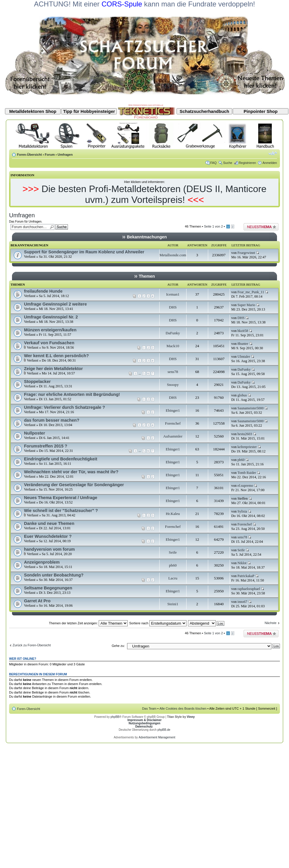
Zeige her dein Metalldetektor (53, 369)
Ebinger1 (173, 410)
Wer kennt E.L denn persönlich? (56, 356)
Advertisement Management (157, 737)
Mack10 (173, 346)
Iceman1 (173, 294)
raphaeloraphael (249, 589)
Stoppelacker (37, 382)
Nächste (271, 623)
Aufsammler (173, 436)
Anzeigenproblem (42, 562)
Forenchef (173, 423)
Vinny (191, 717)
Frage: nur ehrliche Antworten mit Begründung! (72, 394)
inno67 (242, 602)
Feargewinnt (246, 253)
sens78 (173, 372)
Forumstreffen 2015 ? (46, 446)
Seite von (213, 226)
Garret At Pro (37, 601)
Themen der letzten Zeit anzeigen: (88, 623)
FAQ (213, 163)
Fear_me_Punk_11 (251, 292)
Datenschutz (144, 727)
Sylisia (242, 511)
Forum (50, 155)
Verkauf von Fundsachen (49, 343)
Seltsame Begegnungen (48, 588)
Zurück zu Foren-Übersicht (32, 645)
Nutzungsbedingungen (144, 723)
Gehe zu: (118, 646)
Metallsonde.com (173, 255)
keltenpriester (247, 447)
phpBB (115, 717)
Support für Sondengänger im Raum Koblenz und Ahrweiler (84, 252)
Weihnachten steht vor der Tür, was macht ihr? (71, 472)
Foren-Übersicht (29, 155)
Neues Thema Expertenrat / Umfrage (61, 498)
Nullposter (35, 433)
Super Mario (246, 305)
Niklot (242, 563)
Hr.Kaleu (173, 514)
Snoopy (173, 385)
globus (242, 395)
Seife (173, 552)
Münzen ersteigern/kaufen (50, 330)
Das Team (149, 708)
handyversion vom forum (49, 549)
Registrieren (247, 163)
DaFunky (173, 333)
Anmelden (270, 163)
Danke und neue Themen (49, 523)
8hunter (243, 344)
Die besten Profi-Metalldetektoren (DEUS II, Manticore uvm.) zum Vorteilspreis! (154, 194)
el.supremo (245, 486)
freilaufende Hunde (43, 291)
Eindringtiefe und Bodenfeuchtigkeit (61, 459)
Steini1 (173, 604)
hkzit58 (243, 331)
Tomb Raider (247, 473)
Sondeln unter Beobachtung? (54, 575)
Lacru (173, 578)
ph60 (241, 460)
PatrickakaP (246, 576)
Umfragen (65, 155)
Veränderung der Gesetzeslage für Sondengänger (74, 485)
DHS (173, 307)
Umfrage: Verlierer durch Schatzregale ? (65, 407)
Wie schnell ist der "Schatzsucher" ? (61, 511)
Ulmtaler (244, 357)
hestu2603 (245, 434)
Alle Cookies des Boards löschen (183, 708)
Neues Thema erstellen (261, 227)
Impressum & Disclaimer (144, 720)
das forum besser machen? (52, 420)
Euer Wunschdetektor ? (48, 536)
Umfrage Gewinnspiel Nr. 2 (51, 317)
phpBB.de (164, 730)
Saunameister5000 (250, 408)
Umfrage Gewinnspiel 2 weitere (55, 304)
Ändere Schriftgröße (273, 153)
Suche (228, 163)
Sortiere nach (158, 623)
